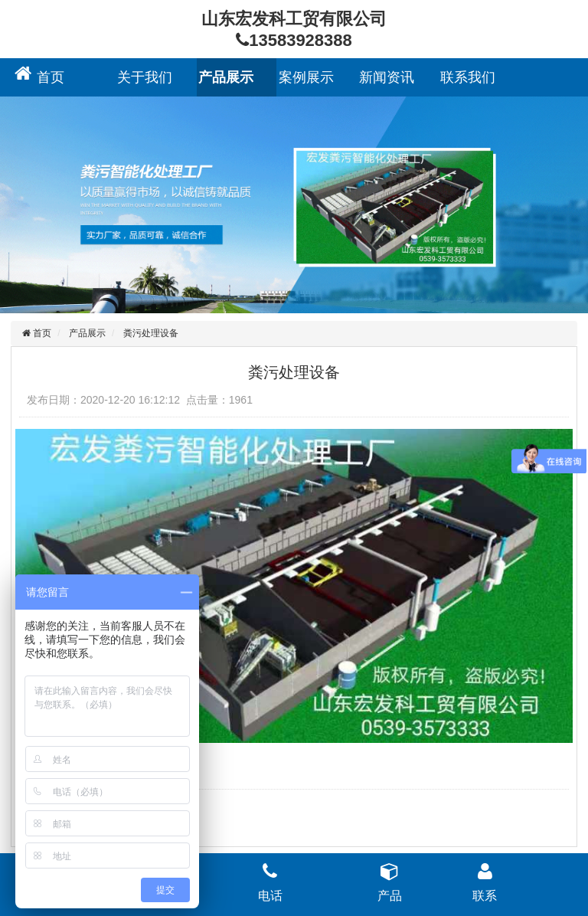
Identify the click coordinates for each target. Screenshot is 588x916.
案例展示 (306, 77)
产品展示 (226, 77)
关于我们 (145, 77)
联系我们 (468, 77)
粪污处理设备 (151, 333)
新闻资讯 (387, 77)
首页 (51, 77)
